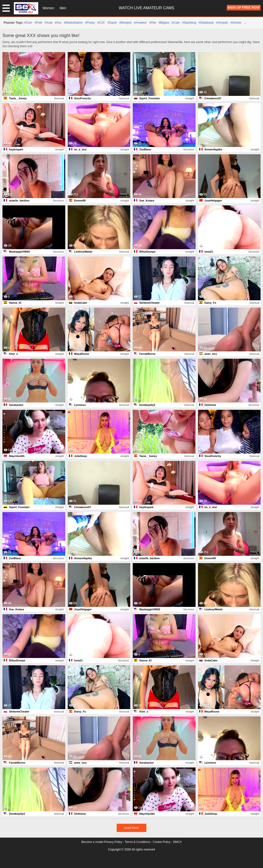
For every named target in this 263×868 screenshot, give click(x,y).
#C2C (101, 23)
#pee (153, 23)
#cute (176, 23)
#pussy (90, 23)
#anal (48, 23)
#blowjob (125, 23)
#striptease (206, 23)
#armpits (222, 23)
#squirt (112, 23)
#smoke (236, 23)
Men (63, 8)
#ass (58, 23)
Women (48, 8)
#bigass (164, 23)
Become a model (92, 842)
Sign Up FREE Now (244, 7)
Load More (132, 828)
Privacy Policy (113, 842)
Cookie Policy (162, 842)
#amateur (140, 23)
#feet (38, 23)
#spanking (189, 23)
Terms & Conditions (138, 842)
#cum (28, 23)
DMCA (177, 842)
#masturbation (73, 23)
